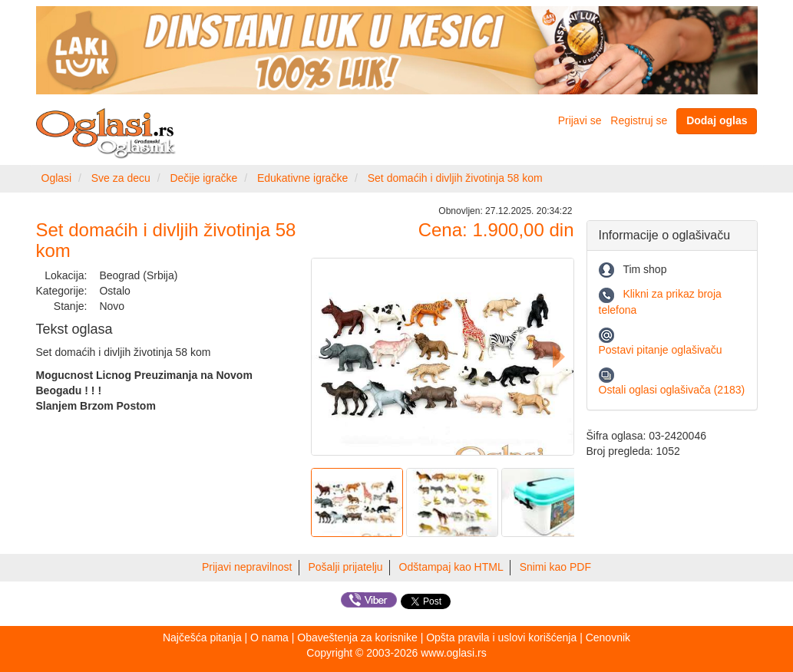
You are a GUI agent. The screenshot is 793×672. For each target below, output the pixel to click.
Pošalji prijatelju (345, 567)
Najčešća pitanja (202, 637)
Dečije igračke (203, 178)
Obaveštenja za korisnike (357, 637)
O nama (269, 637)
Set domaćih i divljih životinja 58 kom (455, 178)
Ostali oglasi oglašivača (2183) (672, 390)
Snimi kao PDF (555, 567)
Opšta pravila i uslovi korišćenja (501, 637)
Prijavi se (580, 120)
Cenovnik (608, 637)
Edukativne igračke (302, 178)
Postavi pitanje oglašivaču (661, 350)
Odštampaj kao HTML (451, 567)
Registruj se (639, 120)
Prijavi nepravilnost (247, 567)
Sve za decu (121, 178)
